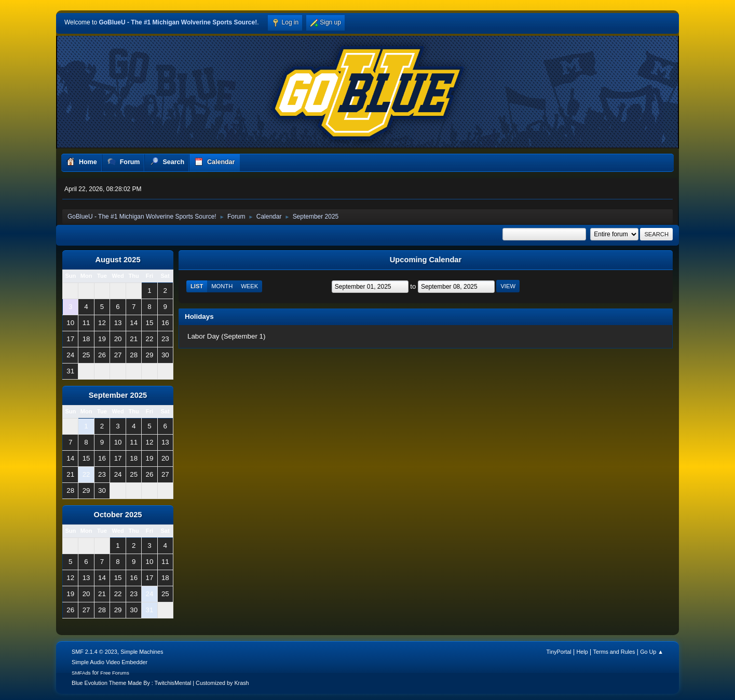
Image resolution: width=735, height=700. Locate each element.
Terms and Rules (614, 652)
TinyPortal (559, 652)
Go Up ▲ (652, 652)
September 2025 (118, 395)
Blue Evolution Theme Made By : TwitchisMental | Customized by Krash (160, 683)
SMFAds (81, 673)
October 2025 (118, 515)
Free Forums (115, 673)
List (197, 286)
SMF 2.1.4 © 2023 (94, 652)
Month (222, 286)
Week (249, 286)
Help (582, 652)
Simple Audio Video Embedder (110, 662)
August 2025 (118, 260)
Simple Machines (142, 652)
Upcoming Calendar (426, 260)
